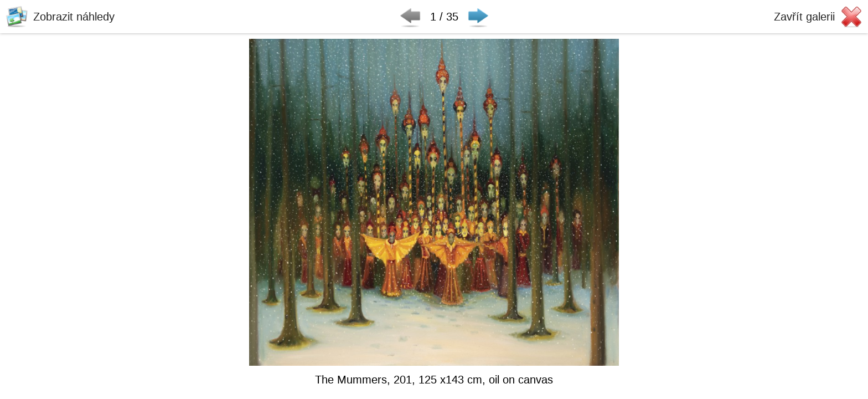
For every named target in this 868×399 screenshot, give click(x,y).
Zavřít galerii (804, 17)
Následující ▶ (478, 17)
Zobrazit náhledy (74, 17)
